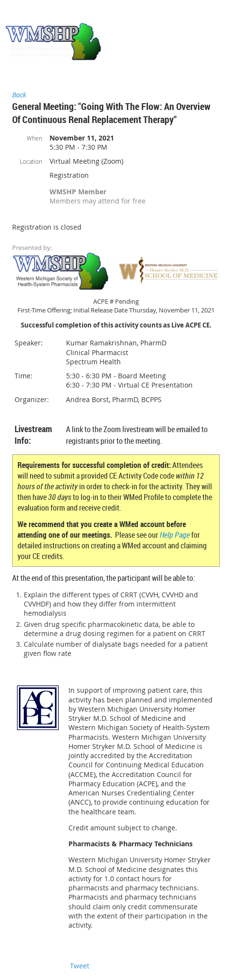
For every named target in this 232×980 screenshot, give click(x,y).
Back (19, 95)
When (34, 138)
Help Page (175, 535)
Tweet (80, 966)
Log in (217, 14)
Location (31, 161)
